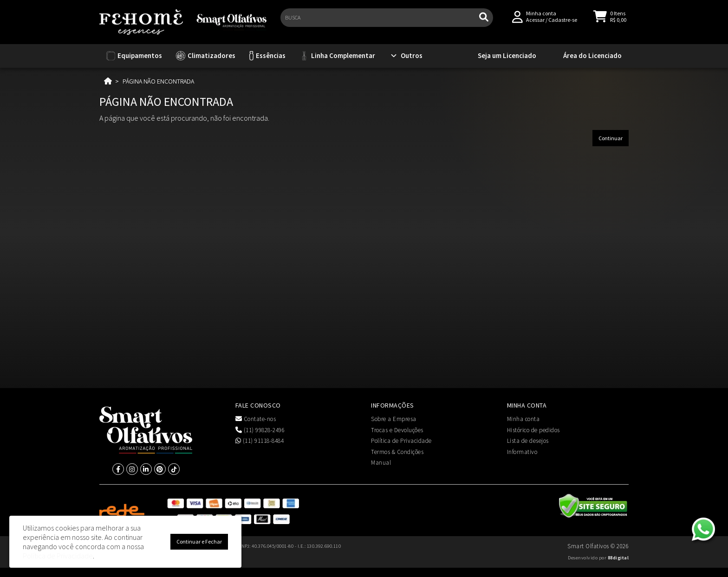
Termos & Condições (397, 452)
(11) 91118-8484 (260, 441)
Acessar (535, 24)
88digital (618, 558)
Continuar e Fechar (199, 541)
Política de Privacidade (401, 441)
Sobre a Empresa (394, 419)
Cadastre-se (563, 24)
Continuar (611, 138)
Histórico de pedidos (533, 430)
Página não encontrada (158, 81)
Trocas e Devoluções (397, 430)
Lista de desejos (528, 441)
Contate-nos (256, 419)
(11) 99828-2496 (260, 430)
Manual (381, 463)
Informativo (522, 452)
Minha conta (523, 419)
